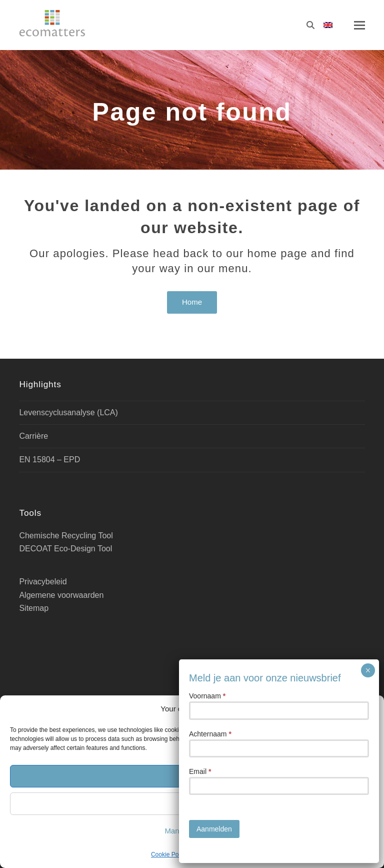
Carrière (33, 436)
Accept (192, 776)
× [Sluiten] (368, 163)
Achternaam (210, 226)
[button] (369, 709)
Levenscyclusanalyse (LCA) (68, 412)
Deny (192, 803)
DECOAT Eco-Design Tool (65, 549)
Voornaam (207, 188)
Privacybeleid (215, 854)
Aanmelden (214, 321)
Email (200, 264)
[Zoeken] (310, 25)
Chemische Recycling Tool (66, 536)
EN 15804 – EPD (49, 460)
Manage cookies (192, 831)
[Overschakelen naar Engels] (328, 25)
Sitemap (34, 608)
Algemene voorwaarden (61, 595)
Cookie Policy (169, 854)
